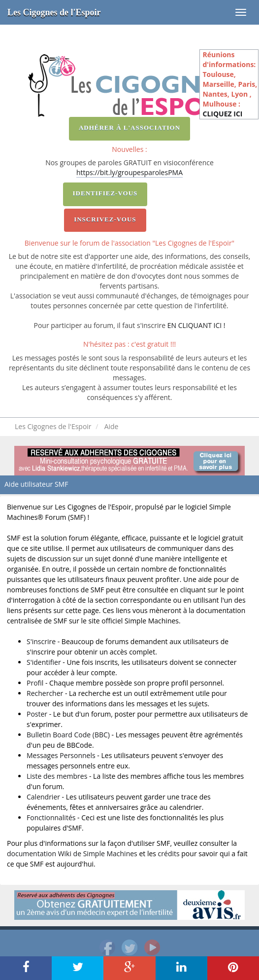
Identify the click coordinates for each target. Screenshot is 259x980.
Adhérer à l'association (129, 127)
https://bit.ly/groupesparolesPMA (129, 172)
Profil (35, 683)
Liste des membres (57, 776)
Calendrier (43, 797)
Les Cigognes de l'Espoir (54, 12)
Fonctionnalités (51, 817)
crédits (169, 853)
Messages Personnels (61, 755)
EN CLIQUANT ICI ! (196, 325)
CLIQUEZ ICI (222, 114)
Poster (37, 714)
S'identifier (44, 662)
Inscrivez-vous (105, 219)
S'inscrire (41, 641)
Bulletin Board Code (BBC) (68, 735)
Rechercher (45, 693)
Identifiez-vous (105, 193)
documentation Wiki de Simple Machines (72, 853)
